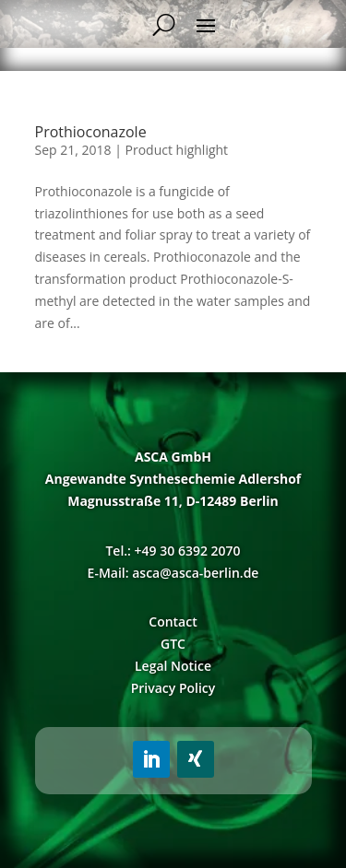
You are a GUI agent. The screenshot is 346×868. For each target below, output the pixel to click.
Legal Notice (173, 666)
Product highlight (177, 150)
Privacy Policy (173, 688)
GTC (173, 644)
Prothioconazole (91, 132)
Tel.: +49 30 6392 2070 (173, 551)
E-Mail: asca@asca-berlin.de (173, 573)
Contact (173, 622)
